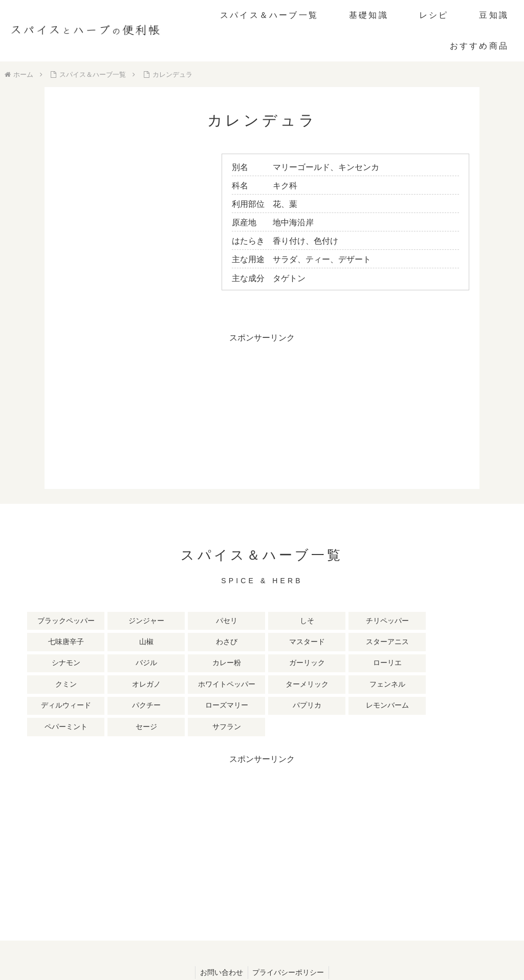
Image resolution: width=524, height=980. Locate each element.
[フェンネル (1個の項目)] (233, 664)
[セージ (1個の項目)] (173, 686)
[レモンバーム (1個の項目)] (55, 686)
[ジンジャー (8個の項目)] (115, 621)
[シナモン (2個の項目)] (173, 643)
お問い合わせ (221, 931)
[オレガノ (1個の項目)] (55, 664)
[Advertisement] (262, 417)
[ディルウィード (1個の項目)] (292, 664)
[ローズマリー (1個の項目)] (410, 664)
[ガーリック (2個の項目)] (351, 643)
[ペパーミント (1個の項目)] (115, 686)
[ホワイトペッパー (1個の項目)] (115, 664)
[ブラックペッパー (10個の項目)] (55, 621)
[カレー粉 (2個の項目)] (292, 643)
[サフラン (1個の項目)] (233, 686)
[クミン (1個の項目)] (469, 643)
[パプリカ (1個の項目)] (469, 664)
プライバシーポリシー (289, 931)
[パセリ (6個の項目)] (173, 621)
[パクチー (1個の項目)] (351, 664)
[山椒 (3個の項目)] (410, 621)
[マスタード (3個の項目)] (55, 643)
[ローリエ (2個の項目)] (410, 643)
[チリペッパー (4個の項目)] (292, 621)
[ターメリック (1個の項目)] (173, 664)
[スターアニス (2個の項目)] (115, 643)
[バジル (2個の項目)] (233, 643)
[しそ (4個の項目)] (233, 621)
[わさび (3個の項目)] (469, 621)
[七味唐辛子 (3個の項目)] (351, 621)
